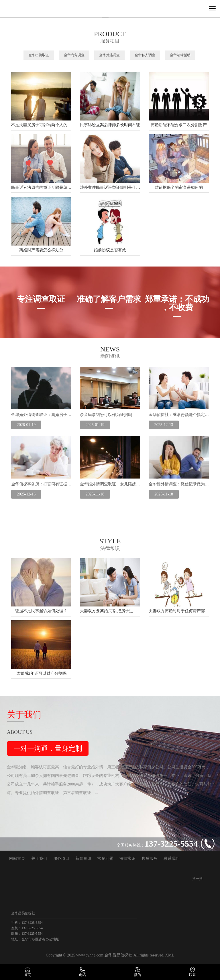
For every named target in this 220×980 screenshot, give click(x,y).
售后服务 (150, 859)
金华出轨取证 (39, 55)
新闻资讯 (83, 859)
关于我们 (39, 859)
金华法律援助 (180, 55)
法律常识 (127, 859)
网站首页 (17, 859)
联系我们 (172, 859)
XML (170, 955)
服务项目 (61, 859)
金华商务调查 (74, 55)
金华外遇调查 (109, 55)
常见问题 (105, 859)
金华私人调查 (145, 55)
